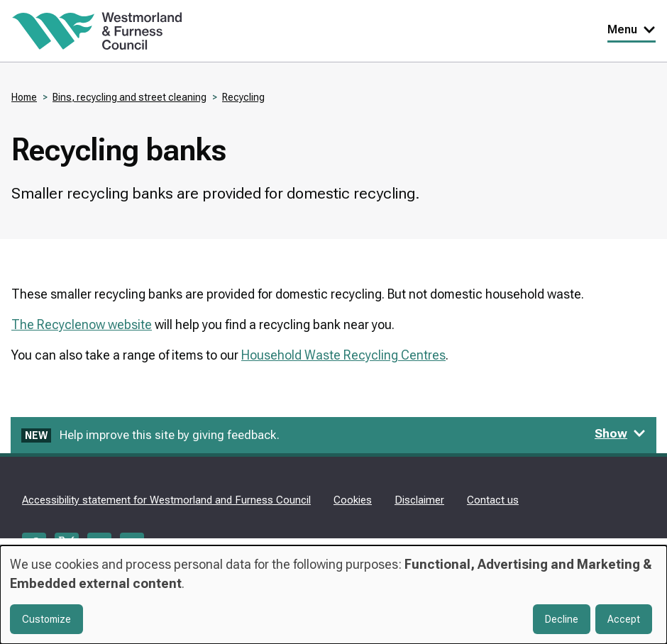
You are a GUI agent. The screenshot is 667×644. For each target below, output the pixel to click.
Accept (624, 619)
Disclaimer (419, 500)
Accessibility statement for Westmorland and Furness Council (166, 500)
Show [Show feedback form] (620, 433)
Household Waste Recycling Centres (343, 355)
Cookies (353, 500)
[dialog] (333, 595)
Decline (562, 619)
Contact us (493, 500)
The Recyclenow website (82, 324)
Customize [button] (46, 619)
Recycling (243, 97)
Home (24, 97)
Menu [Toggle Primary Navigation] (632, 29)
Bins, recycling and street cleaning (129, 97)
